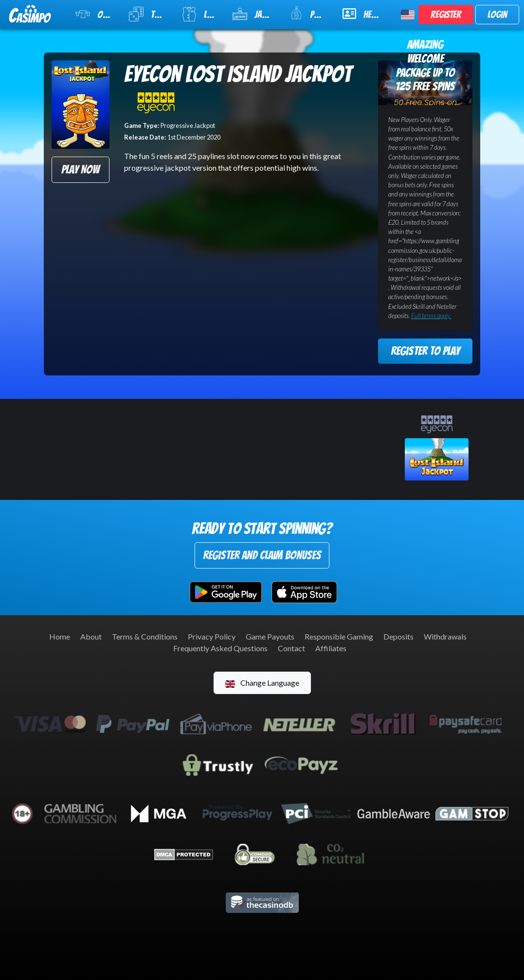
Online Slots (96, 14)
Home (60, 636)
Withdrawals (445, 636)
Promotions (310, 13)
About (91, 636)
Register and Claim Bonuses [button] (262, 555)
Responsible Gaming (339, 636)
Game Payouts (270, 636)
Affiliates (331, 648)
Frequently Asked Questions (220, 648)
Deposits (398, 636)
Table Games (149, 14)
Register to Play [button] (425, 351)
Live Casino (201, 14)
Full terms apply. (431, 316)
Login (497, 15)
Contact (291, 648)
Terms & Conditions (145, 636)
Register (446, 15)
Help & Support (366, 14)
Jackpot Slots (255, 14)
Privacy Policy (212, 636)
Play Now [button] (80, 169)
